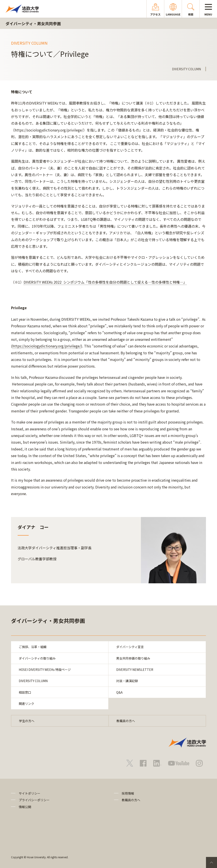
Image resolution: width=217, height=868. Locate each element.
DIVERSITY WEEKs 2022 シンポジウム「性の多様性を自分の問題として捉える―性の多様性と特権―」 (105, 282)
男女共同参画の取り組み (133, 658)
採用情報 (128, 793)
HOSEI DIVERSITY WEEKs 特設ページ (45, 670)
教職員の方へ (126, 721)
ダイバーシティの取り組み (37, 658)
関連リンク (26, 704)
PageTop (211, 862)
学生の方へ (27, 721)
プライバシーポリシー (34, 800)
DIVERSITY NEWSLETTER (135, 670)
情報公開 (25, 807)
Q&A (119, 692)
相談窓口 (25, 692)
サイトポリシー (30, 793)
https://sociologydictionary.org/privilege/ (47, 346)
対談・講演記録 (127, 681)
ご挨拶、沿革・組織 (33, 647)
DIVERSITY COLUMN (33, 681)
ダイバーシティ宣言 (130, 647)
